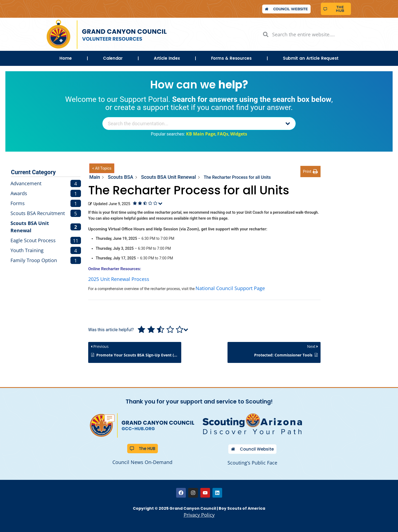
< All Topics (102, 168)
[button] (310, 172)
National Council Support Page (230, 288)
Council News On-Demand (142, 462)
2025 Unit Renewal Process (119, 279)
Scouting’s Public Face (252, 463)
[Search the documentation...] (192, 124)
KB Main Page (201, 134)
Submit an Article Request (311, 58)
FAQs (223, 134)
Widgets (239, 134)
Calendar (113, 58)
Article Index (167, 58)
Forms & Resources (231, 58)
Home (66, 58)
